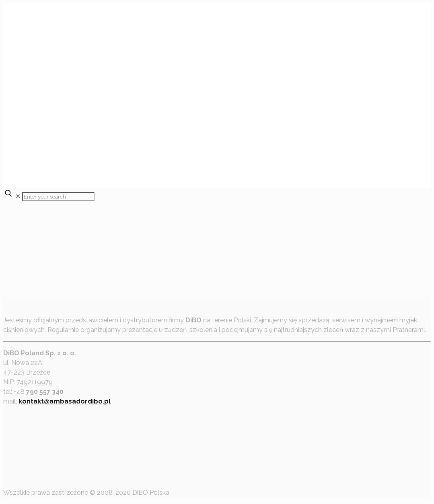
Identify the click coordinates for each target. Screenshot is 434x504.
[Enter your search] (58, 197)
